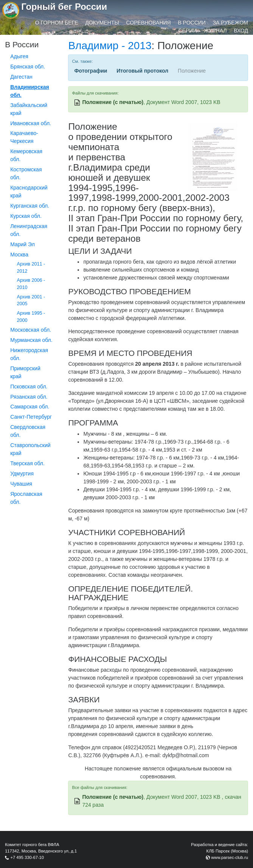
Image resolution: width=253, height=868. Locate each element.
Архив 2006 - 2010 (31, 284)
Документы (102, 23)
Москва (19, 255)
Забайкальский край (29, 109)
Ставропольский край (30, 449)
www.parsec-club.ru (230, 857)
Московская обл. (31, 330)
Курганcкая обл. (30, 206)
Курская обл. (26, 216)
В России (192, 23)
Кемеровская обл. (26, 155)
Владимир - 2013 (110, 46)
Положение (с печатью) (113, 102)
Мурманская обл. (31, 340)
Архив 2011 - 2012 (31, 268)
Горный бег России (64, 7)
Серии (188, 31)
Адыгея (19, 56)
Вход (241, 31)
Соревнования (149, 23)
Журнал (215, 31)
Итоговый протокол (142, 71)
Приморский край (25, 372)
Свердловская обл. (28, 431)
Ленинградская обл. (29, 230)
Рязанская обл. (29, 397)
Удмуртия (22, 474)
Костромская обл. (26, 173)
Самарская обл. (30, 407)
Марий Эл (23, 244)
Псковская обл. (29, 387)
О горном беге (57, 23)
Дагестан (21, 77)
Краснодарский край (29, 192)
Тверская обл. (27, 463)
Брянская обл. (28, 67)
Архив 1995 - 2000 (31, 317)
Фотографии (91, 71)
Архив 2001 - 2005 (31, 300)
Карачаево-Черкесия (24, 137)
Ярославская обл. (26, 498)
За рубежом (230, 23)
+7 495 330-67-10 (27, 857)
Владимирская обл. (30, 91)
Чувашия (21, 484)
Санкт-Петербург (31, 417)
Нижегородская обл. (29, 354)
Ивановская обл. (31, 123)
